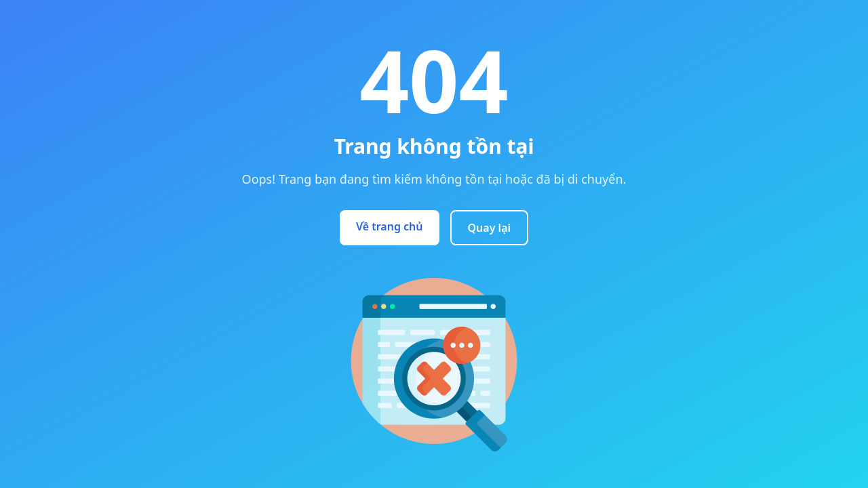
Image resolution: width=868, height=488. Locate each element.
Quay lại (490, 228)
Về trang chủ (390, 226)
